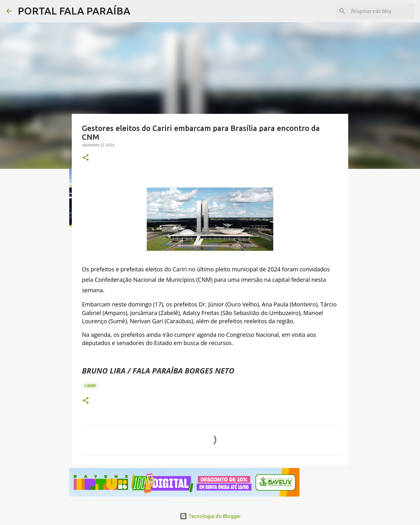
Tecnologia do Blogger (210, 516)
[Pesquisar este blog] (382, 11)
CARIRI (90, 386)
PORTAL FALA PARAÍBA (74, 11)
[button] (86, 158)
